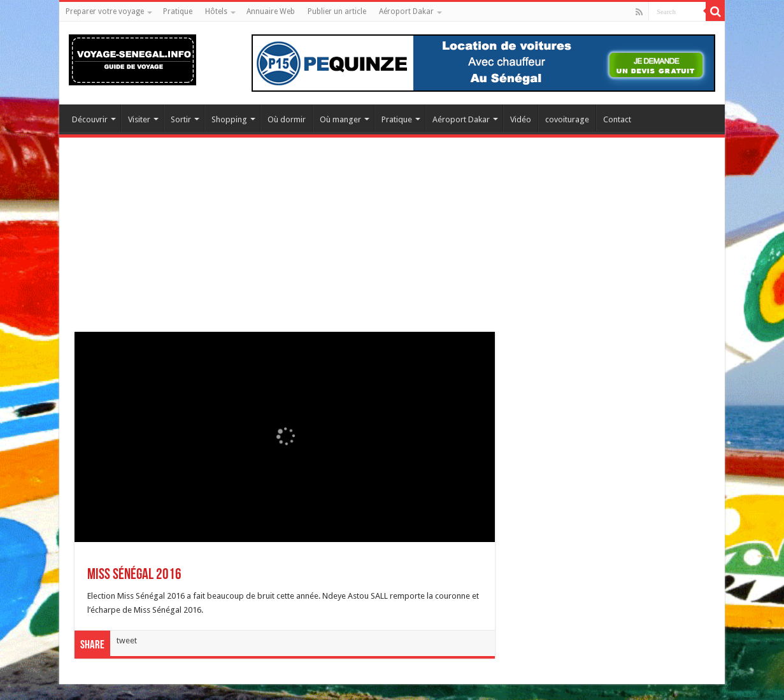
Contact (617, 119)
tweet (127, 640)
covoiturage (567, 119)
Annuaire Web (271, 11)
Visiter (139, 119)
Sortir (181, 119)
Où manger (340, 119)
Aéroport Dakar (406, 11)
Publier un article (337, 11)
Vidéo (521, 119)
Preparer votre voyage (105, 11)
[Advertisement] (392, 243)
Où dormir (287, 119)
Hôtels (216, 11)
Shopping (229, 119)
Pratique (178, 11)
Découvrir (90, 119)
